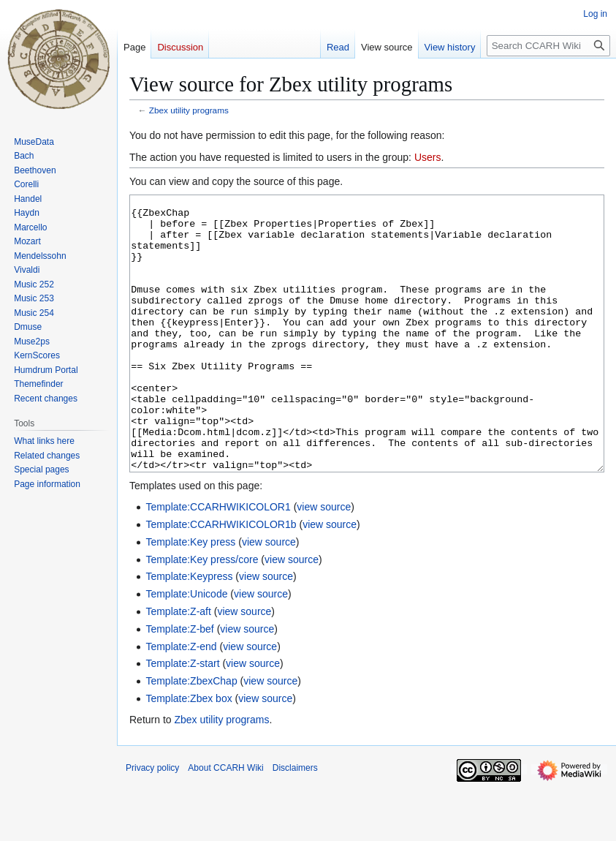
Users (428, 157)
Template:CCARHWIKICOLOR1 (218, 562)
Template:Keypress (189, 631)
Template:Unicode (186, 649)
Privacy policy (152, 823)
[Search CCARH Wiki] (548, 46)
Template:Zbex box (189, 753)
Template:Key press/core (202, 614)
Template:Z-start (182, 718)
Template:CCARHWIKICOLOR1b (221, 579)
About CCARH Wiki (225, 823)
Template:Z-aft (178, 666)
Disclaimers (295, 823)
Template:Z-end (181, 701)
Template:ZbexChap (191, 736)
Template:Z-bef (179, 684)
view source (324, 562)
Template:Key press (190, 597)
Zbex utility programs (189, 110)
